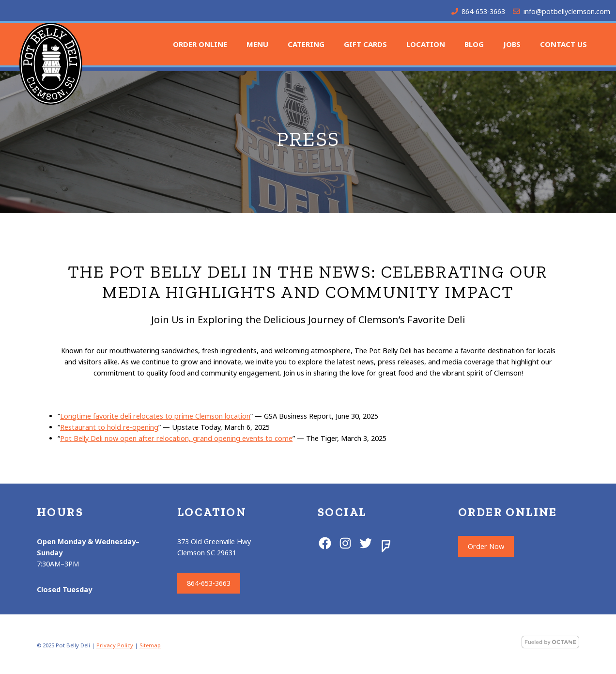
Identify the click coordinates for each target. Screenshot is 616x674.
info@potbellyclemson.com (567, 11)
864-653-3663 (483, 11)
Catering (306, 44)
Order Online (200, 44)
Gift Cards (365, 44)
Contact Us (563, 44)
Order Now (486, 546)
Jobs (512, 44)
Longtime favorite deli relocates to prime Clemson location (155, 416)
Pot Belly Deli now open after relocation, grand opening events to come (176, 438)
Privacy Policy (115, 645)
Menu (257, 44)
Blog (474, 44)
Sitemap (150, 645)
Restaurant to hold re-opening (109, 427)
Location (426, 44)
